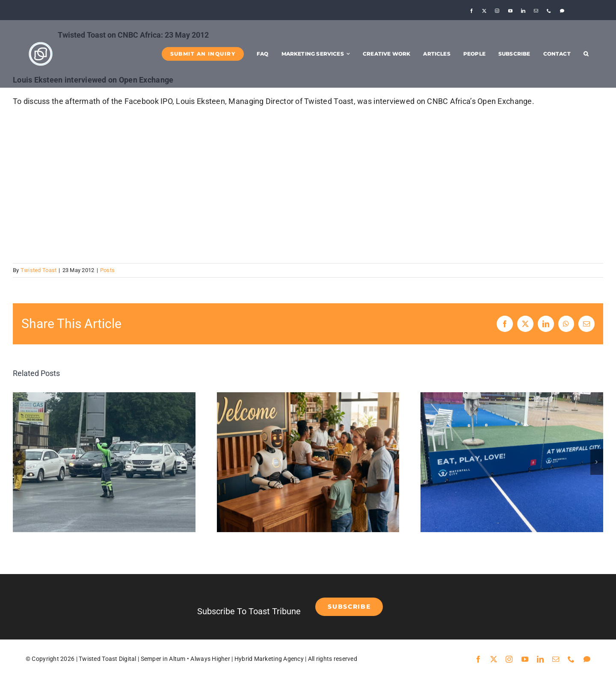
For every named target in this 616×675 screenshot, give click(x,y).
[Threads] (562, 11)
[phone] (549, 11)
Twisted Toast (39, 270)
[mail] (536, 11)
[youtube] (510, 11)
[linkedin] (523, 11)
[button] (586, 54)
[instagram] (497, 11)
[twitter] (484, 11)
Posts (107, 270)
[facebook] (471, 11)
